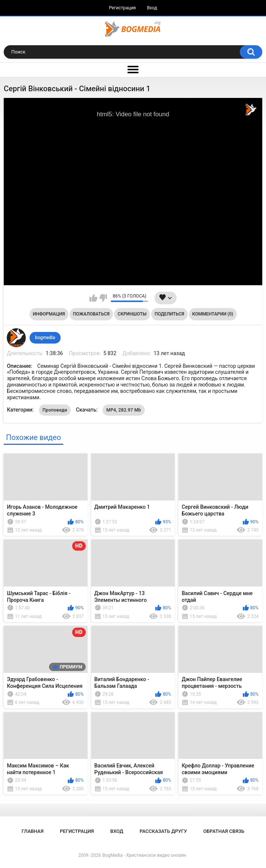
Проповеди (55, 410)
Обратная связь (224, 831)
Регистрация (122, 8)
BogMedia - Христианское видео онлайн (144, 855)
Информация (49, 314)
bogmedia (45, 338)
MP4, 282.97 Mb (124, 410)
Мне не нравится (103, 298)
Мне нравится (93, 298)
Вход (152, 8)
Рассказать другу (163, 831)
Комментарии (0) (213, 314)
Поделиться (169, 314)
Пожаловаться (91, 314)
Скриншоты (132, 314)
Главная (33, 831)
